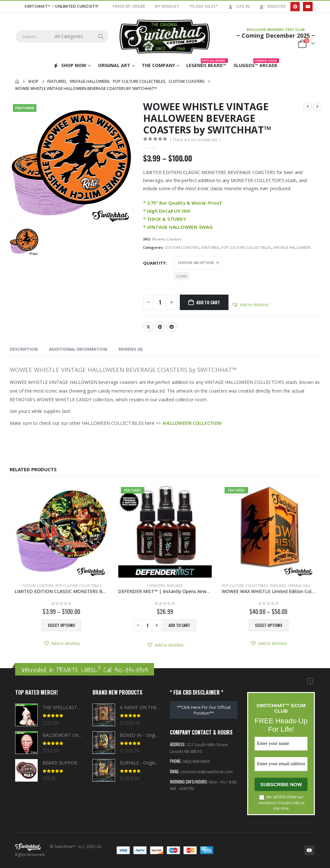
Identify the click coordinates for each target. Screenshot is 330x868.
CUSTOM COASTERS (182, 247)
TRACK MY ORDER (128, 6)
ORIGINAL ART (114, 65)
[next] (317, 107)
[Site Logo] (165, 37)
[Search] (101, 36)
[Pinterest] (295, 7)
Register (272, 6)
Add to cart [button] (179, 625)
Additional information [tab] (78, 349)
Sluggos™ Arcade (256, 64)
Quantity (154, 263)
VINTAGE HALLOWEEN (292, 247)
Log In (239, 6)
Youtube (309, 850)
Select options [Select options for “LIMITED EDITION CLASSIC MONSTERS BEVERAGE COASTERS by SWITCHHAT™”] (61, 625)
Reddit (172, 327)
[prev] (308, 107)
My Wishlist (167, 6)
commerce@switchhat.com (207, 772)
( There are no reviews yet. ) (195, 140)
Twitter (148, 327)
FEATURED (210, 247)
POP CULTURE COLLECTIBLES (246, 247)
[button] (250, 305)
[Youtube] (308, 7)
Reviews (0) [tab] (131, 349)
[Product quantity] (160, 302)
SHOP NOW (70, 65)
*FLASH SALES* (204, 6)
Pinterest (160, 327)
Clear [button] (182, 276)
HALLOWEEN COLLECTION (191, 423)
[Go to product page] (61, 531)
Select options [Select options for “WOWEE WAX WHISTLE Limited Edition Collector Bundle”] (269, 625)
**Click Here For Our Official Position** (204, 710)
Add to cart (208, 302)
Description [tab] (24, 349)
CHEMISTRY (156, 586)
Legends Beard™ (207, 64)
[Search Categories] (73, 36)
